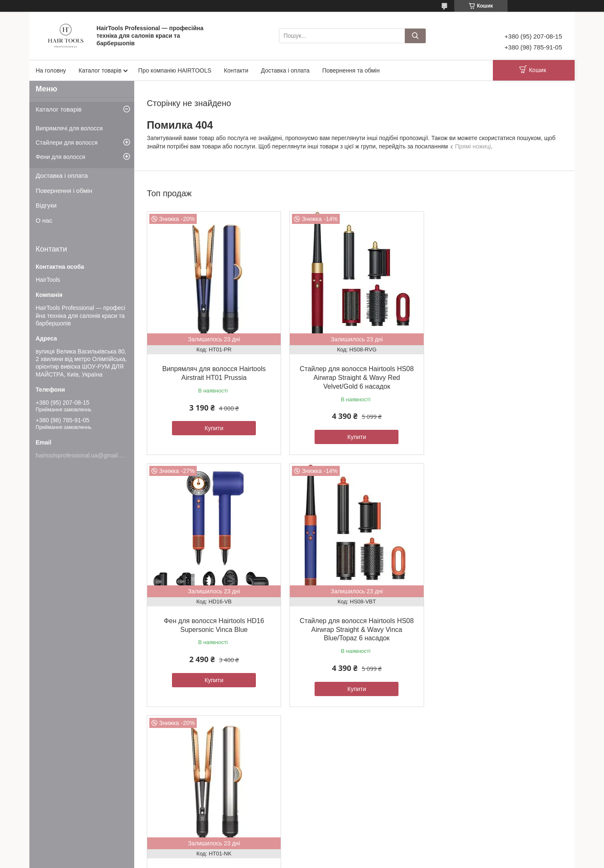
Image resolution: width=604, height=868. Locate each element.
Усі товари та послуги (352, 719)
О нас (44, 220)
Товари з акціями (202, 798)
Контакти (236, 70)
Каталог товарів (100, 70)
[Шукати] (415, 36)
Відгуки (46, 205)
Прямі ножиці (473, 146)
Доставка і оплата (285, 70)
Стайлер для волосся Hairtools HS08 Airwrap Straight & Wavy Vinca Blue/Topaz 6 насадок (213, 626)
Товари (189, 789)
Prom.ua (341, 852)
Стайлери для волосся (67, 143)
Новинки (191, 807)
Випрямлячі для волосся (69, 128)
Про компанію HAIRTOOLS (175, 70)
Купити (213, 426)
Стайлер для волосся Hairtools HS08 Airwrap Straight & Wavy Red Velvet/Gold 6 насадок (354, 376)
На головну (51, 70)
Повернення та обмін (351, 70)
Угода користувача (65, 789)
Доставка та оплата (67, 807)
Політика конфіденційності (428, 860)
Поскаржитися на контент (363, 860)
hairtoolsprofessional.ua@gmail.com (83, 455)
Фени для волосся (60, 157)
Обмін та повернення (69, 798)
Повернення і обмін (64, 191)
